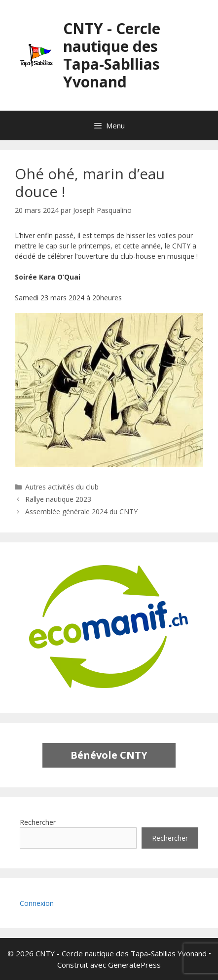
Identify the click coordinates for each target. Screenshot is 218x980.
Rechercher (38, 822)
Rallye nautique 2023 (58, 499)
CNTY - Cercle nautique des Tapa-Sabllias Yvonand (112, 55)
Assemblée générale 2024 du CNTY (81, 511)
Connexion (37, 903)
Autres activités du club (62, 487)
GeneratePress (134, 965)
